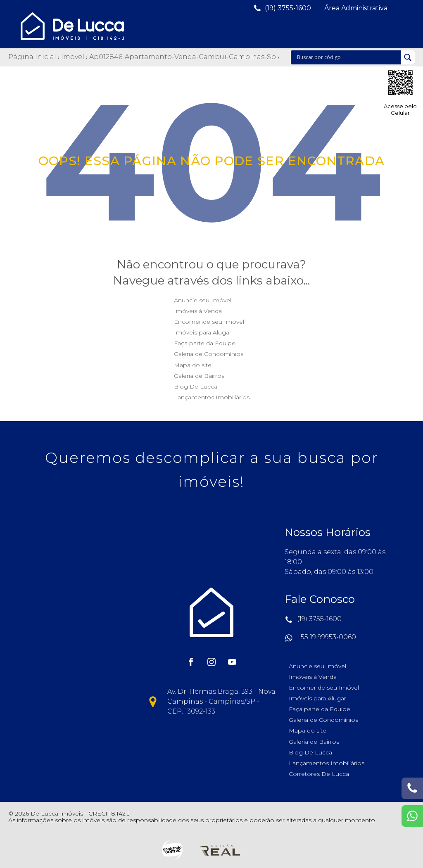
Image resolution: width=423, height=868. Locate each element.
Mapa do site (193, 365)
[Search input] (348, 57)
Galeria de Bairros (199, 376)
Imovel (73, 57)
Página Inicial (32, 57)
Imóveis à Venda (198, 311)
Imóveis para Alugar (203, 332)
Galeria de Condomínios (209, 354)
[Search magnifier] (408, 57)
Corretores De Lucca (319, 774)
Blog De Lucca (196, 387)
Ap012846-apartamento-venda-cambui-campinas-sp (183, 57)
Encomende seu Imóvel (209, 322)
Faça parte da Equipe (205, 343)
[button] (282, 8)
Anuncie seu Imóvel (203, 300)
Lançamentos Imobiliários (212, 397)
